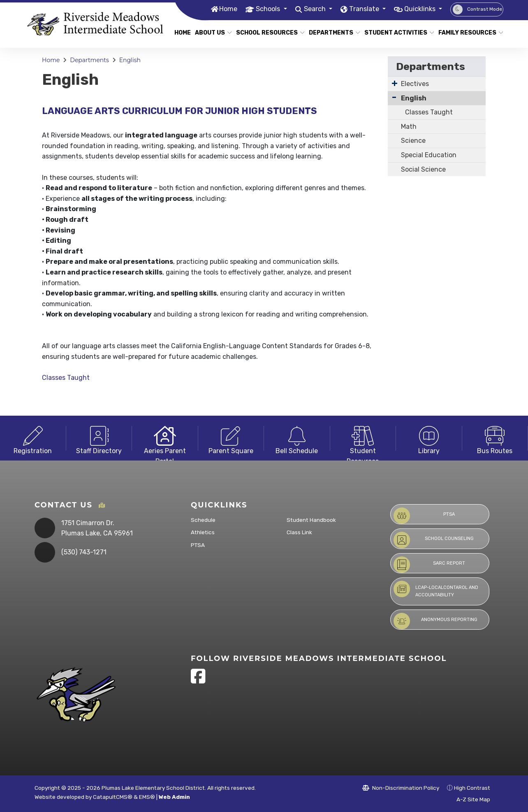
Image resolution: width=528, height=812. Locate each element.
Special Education (429, 155)
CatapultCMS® (113, 797)
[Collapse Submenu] (394, 97)
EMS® (147, 797)
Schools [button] (261, 9)
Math (409, 127)
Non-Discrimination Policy (401, 788)
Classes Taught (66, 378)
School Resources (267, 33)
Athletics (203, 532)
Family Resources (467, 33)
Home (219, 9)
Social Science (423, 169)
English (130, 60)
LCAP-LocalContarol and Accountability (436, 589)
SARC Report (429, 565)
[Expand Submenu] (395, 83)
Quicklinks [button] (419, 9)
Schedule (203, 520)
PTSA (198, 545)
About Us (211, 33)
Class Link (299, 532)
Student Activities (396, 33)
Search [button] (309, 9)
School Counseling (433, 540)
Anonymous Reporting (435, 621)
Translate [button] (360, 9)
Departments (332, 33)
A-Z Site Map (469, 799)
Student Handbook (311, 520)
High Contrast (472, 788)
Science (413, 141)
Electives (415, 84)
